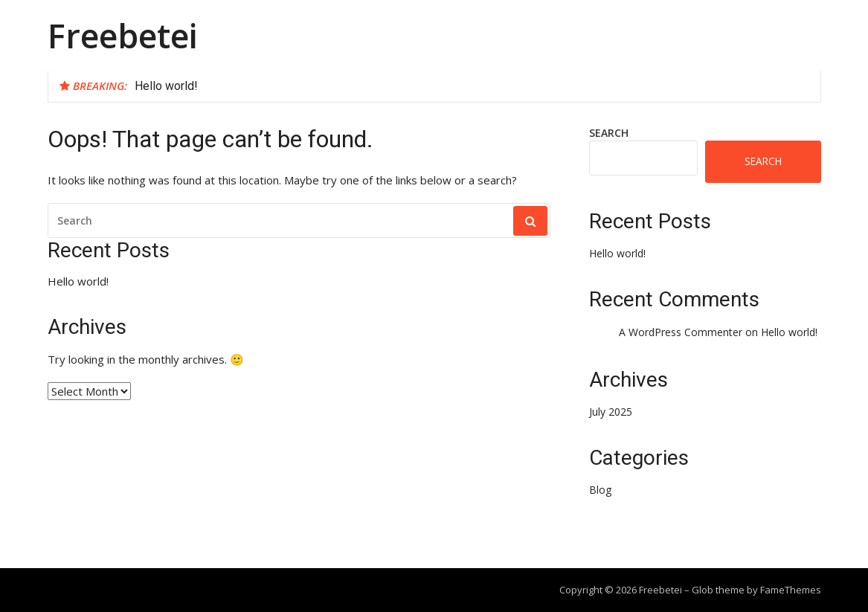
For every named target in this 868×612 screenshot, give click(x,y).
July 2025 (611, 412)
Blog (600, 490)
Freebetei (123, 35)
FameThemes (791, 590)
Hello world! (166, 86)
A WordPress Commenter (681, 332)
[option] (472, 86)
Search (609, 133)
